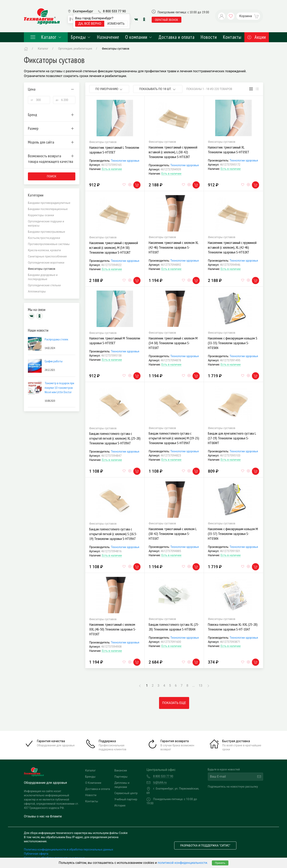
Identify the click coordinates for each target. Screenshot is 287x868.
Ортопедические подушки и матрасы (46, 223)
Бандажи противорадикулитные (49, 203)
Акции (257, 37)
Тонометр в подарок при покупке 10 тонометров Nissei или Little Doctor (59, 388)
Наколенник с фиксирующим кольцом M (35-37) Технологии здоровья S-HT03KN (233, 534)
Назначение (108, 37)
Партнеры (121, 777)
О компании (139, 37)
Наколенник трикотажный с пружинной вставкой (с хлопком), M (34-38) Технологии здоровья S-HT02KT (114, 248)
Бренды (81, 37)
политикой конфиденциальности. (183, 863)
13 (201, 686)
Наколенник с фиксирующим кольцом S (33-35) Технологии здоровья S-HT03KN (233, 343)
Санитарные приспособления (47, 256)
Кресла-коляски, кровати (44, 250)
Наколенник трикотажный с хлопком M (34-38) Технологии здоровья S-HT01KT (173, 343)
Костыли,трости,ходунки (44, 238)
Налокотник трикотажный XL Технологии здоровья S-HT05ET (229, 150)
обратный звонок (167, 20)
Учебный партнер (126, 799)
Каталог (46, 37)
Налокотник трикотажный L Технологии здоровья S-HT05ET (114, 150)
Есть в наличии (112, 169)
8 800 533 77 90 (114, 11)
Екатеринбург (83, 11)
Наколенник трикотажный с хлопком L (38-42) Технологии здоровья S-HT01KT (173, 534)
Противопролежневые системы (49, 244)
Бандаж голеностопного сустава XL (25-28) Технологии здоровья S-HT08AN (174, 627)
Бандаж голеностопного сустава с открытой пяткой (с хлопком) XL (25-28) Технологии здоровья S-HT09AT (115, 438)
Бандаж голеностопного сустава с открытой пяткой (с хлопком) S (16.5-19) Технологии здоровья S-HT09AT (113, 534)
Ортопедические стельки (44, 285)
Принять (220, 863)
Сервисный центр (126, 793)
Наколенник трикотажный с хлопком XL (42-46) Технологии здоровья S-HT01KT (173, 247)
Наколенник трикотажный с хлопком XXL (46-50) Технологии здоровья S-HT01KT (113, 629)
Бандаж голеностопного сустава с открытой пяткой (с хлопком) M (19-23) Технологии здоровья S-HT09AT (174, 438)
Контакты (232, 37)
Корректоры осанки (41, 215)
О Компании (93, 783)
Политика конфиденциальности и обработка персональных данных (69, 849)
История (120, 805)
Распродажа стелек (56, 339)
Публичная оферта (36, 854)
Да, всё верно (90, 24)
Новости (209, 37)
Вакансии (121, 770)
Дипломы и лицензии (122, 785)
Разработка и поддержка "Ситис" (205, 846)
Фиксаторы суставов (115, 49)
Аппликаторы (37, 291)
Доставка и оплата (176, 37)
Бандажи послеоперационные (48, 209)
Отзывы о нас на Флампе (43, 816)
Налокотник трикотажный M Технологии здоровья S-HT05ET (115, 341)
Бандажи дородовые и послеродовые (43, 277)
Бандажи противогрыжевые (46, 232)
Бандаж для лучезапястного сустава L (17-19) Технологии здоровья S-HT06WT (232, 438)
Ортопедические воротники (46, 263)
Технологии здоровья (125, 161)
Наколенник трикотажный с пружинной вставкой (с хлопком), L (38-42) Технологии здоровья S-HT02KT (173, 152)
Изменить (116, 24)
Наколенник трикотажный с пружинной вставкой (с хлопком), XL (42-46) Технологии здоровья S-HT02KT (232, 247)
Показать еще (174, 703)
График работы (54, 361)
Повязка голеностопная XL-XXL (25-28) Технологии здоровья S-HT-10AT (233, 627)
